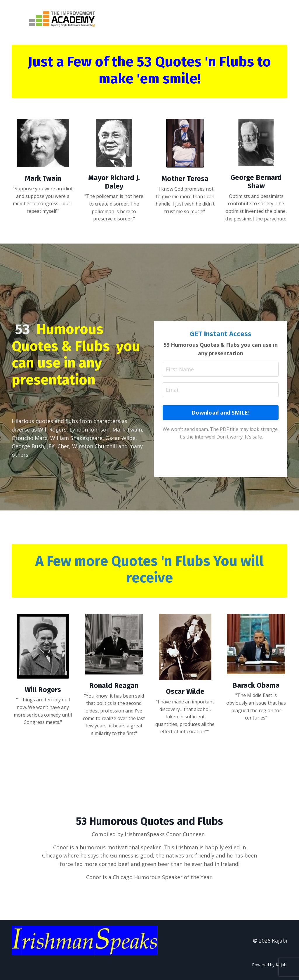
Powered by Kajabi (270, 965)
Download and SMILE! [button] (221, 413)
